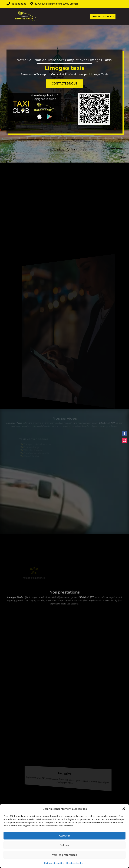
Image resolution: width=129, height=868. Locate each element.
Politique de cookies (54, 863)
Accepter (64, 835)
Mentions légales (74, 863)
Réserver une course (103, 17)
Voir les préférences (64, 855)
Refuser (65, 845)
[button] (124, 809)
